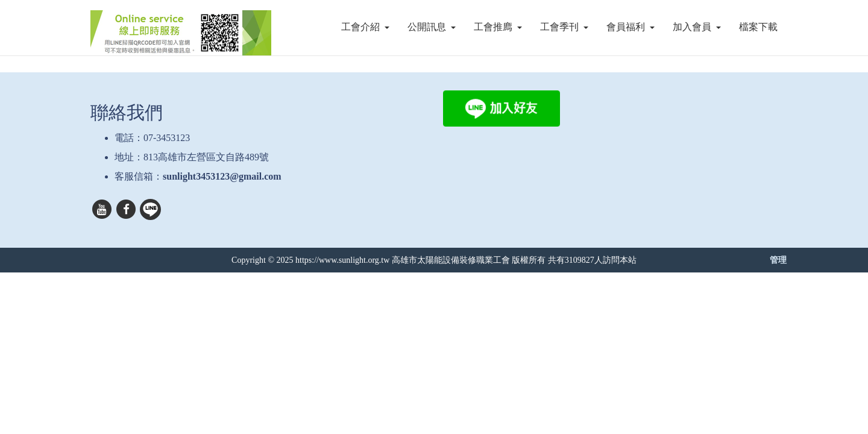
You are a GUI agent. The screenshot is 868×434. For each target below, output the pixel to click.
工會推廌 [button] (498, 27)
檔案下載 (758, 27)
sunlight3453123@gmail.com (222, 176)
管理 (778, 260)
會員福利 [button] (631, 27)
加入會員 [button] (697, 27)
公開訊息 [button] (432, 27)
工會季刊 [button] (564, 27)
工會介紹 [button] (365, 27)
